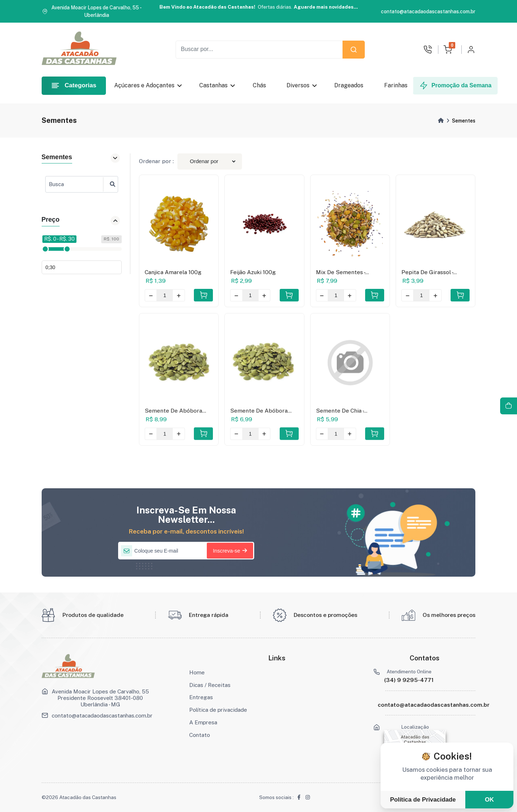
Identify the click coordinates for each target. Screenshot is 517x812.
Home (197, 672)
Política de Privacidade (423, 800)
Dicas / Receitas (210, 685)
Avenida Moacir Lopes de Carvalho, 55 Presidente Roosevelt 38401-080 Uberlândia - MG (100, 698)
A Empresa (203, 722)
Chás (261, 85)
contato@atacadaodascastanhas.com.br (102, 715)
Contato (200, 735)
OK (489, 800)
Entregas (201, 697)
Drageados (350, 85)
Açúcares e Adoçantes (148, 85)
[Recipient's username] (259, 50)
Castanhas (217, 85)
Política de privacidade (218, 710)
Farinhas (397, 85)
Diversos (302, 85)
